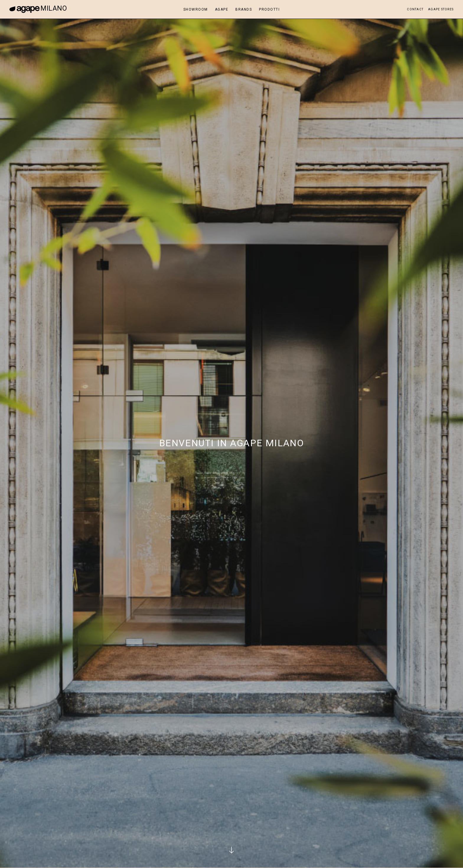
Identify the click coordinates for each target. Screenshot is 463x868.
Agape (222, 9)
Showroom (196, 9)
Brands (244, 9)
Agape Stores (441, 9)
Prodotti (269, 9)
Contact (415, 9)
